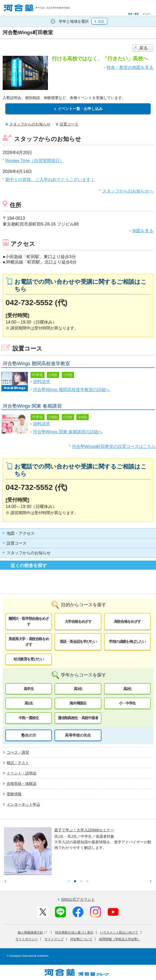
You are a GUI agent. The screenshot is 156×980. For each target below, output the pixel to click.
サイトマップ (54, 939)
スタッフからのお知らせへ (128, 191)
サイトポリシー (27, 939)
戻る (143, 48)
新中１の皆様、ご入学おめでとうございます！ (50, 180)
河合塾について (81, 939)
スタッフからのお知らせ (29, 553)
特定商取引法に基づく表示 (74, 932)
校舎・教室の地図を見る (130, 67)
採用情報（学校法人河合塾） (120, 939)
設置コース (17, 543)
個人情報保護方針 (32, 932)
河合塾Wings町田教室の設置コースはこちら (114, 446)
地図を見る (143, 231)
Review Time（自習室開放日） (35, 161)
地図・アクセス (21, 533)
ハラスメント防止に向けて (119, 932)
